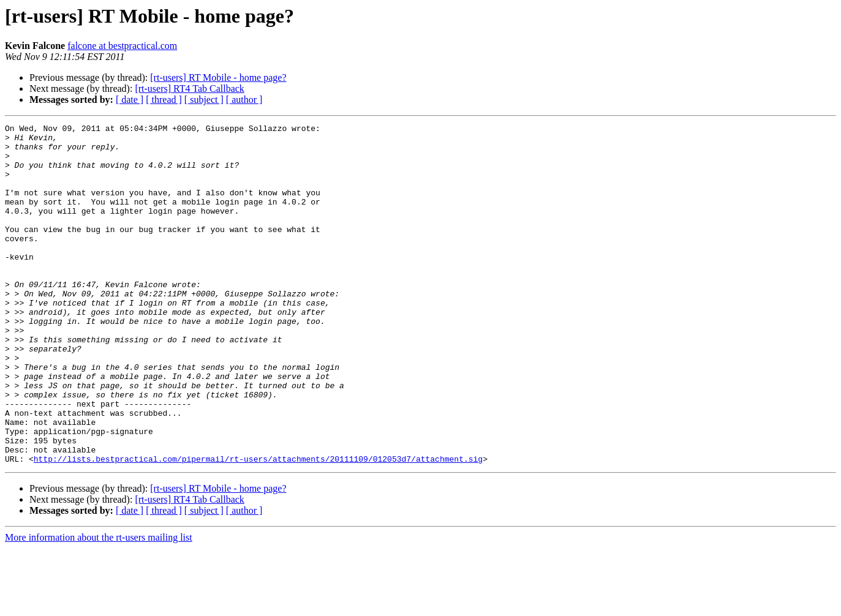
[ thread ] (164, 100)
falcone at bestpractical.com (122, 46)
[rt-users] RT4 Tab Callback (189, 88)
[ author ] (244, 100)
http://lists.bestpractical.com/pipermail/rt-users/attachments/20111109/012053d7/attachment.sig (258, 527)
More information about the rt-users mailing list (99, 605)
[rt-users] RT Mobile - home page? (218, 77)
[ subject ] (204, 100)
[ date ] (130, 100)
